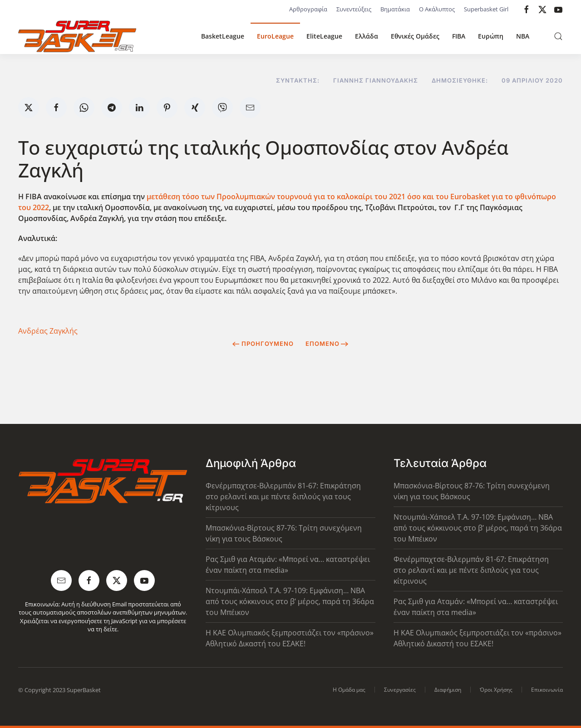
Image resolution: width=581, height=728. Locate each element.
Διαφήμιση (448, 690)
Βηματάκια (395, 9)
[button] (558, 36)
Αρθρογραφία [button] (308, 9)
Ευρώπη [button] (491, 36)
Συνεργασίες (400, 690)
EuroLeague (275, 36)
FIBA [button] (459, 36)
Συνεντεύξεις (354, 9)
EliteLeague (324, 36)
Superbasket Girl (486, 9)
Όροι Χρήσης (496, 690)
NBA (523, 36)
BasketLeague (223, 36)
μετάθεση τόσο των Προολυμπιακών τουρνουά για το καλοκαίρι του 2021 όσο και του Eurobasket (319, 197)
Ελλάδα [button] (367, 36)
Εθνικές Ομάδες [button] (415, 36)
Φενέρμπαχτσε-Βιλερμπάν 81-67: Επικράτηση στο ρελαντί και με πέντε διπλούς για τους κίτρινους (283, 497)
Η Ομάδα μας (349, 690)
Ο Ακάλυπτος (437, 9)
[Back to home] (77, 36)
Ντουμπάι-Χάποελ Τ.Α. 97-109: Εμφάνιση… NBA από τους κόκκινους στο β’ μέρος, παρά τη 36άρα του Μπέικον (290, 601)
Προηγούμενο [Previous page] (263, 344)
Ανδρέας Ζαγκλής (48, 331)
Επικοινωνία (547, 690)
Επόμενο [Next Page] (327, 344)
